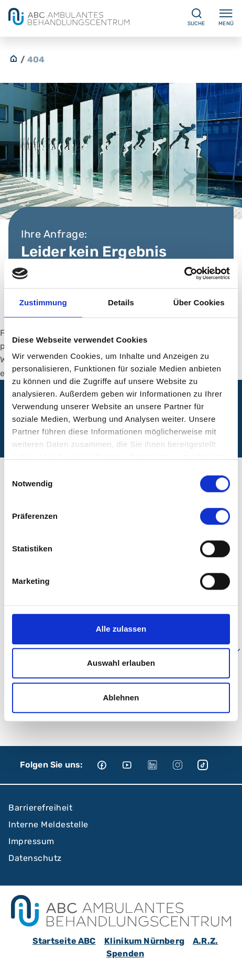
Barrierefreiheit (40, 808)
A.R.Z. (205, 941)
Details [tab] (121, 302)
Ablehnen (121, 697)
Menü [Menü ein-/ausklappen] (226, 17)
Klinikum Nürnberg (144, 941)
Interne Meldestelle (48, 824)
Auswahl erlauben (121, 663)
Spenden (125, 954)
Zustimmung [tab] (43, 302)
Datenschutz (35, 858)
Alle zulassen (121, 629)
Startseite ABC (64, 941)
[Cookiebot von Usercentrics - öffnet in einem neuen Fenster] (184, 273)
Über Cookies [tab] (199, 302)
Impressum (31, 841)
